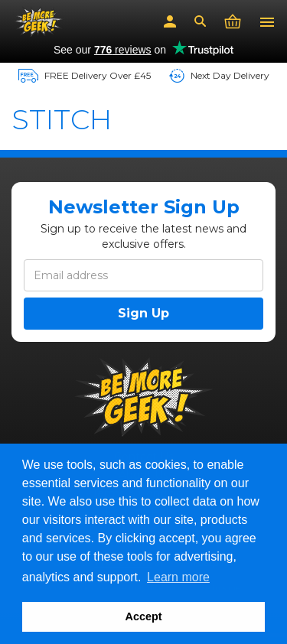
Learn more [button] (178, 577)
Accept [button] (144, 616)
